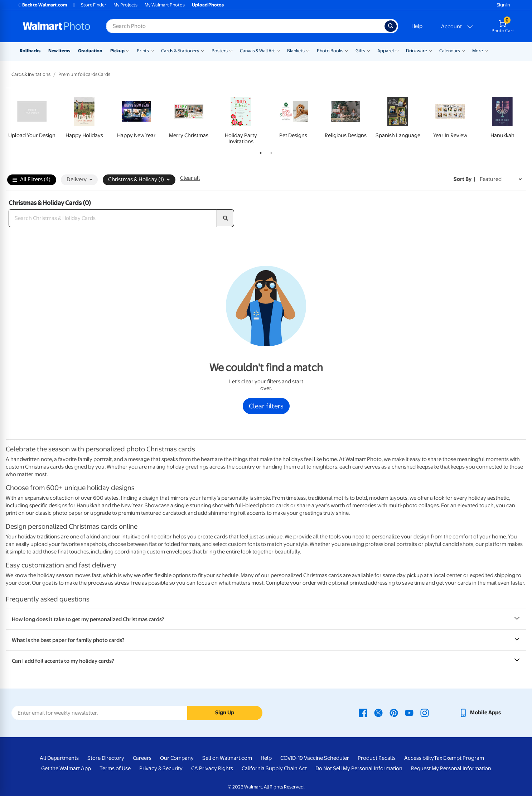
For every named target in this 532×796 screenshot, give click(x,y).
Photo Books (330, 51)
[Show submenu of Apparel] (397, 50)
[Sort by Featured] (501, 179)
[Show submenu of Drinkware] (430, 50)
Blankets (296, 51)
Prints (143, 51)
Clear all (190, 178)
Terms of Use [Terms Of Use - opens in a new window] (115, 768)
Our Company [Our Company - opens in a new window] (177, 758)
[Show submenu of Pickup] (128, 50)
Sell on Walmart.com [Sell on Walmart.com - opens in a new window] (227, 758)
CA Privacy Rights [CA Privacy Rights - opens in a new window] (212, 768)
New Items (59, 51)
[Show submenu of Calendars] (463, 50)
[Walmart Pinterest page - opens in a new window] (394, 713)
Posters (220, 51)
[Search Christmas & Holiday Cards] (113, 218)
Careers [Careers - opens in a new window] (142, 758)
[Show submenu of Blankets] (308, 50)
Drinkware (417, 51)
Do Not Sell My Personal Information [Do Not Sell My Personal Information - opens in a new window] (359, 768)
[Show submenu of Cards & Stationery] (203, 50)
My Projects (125, 5)
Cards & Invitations (31, 74)
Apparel (386, 51)
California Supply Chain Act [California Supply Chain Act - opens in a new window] (274, 768)
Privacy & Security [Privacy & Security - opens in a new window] (161, 768)
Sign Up (225, 713)
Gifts (360, 51)
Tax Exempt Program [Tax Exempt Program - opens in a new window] (459, 758)
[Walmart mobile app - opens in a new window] (480, 713)
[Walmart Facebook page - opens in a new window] (363, 713)
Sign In (503, 5)
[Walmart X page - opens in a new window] (378, 713)
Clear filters (266, 406)
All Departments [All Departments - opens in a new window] (59, 758)
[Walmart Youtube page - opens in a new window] (409, 713)
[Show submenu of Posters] (231, 50)
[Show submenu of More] (486, 50)
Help (417, 26)
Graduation (90, 51)
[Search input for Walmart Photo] (245, 26)
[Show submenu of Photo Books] (347, 50)
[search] (226, 218)
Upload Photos (208, 5)
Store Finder (94, 5)
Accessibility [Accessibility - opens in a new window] (419, 758)
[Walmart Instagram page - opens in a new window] (425, 713)
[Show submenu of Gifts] (368, 50)
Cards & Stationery (180, 51)
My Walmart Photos (165, 5)
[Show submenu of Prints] (152, 50)
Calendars (450, 51)
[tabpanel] (32, 119)
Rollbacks (30, 51)
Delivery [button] (79, 179)
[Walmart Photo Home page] (57, 26)
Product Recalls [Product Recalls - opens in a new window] (377, 758)
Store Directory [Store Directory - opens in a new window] (106, 758)
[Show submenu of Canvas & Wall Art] (278, 50)
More (478, 51)
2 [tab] (270, 152)
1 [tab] (259, 152)
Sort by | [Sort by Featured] (464, 179)
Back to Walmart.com (42, 5)
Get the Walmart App (66, 768)
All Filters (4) (32, 180)
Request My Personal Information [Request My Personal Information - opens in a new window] (451, 768)
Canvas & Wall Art (257, 51)
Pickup (117, 51)
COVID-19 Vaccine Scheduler (315, 758)
